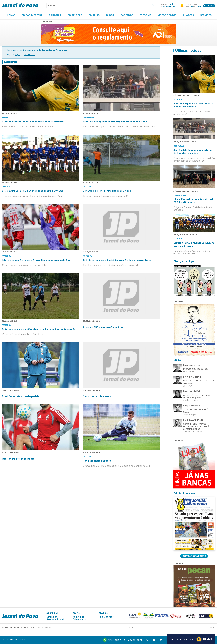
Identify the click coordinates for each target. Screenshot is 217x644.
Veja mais (209, 5)
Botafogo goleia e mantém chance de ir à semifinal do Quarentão (39, 329)
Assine (76, 613)
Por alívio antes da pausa (97, 461)
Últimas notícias (188, 51)
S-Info (131, 627)
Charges (188, 15)
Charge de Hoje (184, 261)
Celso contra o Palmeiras (97, 396)
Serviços (206, 15)
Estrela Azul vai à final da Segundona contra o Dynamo (33, 191)
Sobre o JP (53, 613)
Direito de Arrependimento (56, 618)
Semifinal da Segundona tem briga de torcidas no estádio (115, 122)
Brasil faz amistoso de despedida (21, 396)
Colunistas (75, 15)
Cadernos (127, 15)
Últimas (10, 15)
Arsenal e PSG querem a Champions (103, 327)
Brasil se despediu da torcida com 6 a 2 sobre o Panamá (33, 122)
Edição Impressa (32, 15)
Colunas (94, 15)
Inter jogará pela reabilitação (18, 459)
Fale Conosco (106, 617)
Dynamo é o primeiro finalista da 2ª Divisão (107, 191)
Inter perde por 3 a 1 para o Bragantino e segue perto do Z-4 (36, 260)
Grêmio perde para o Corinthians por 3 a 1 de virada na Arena (117, 260)
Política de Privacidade (79, 618)
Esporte (11, 62)
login (171, 4)
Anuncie (103, 613)
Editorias (55, 15)
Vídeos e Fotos (167, 15)
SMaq (212, 627)
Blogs (110, 15)
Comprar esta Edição (194, 556)
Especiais (145, 15)
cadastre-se (169, 7)
